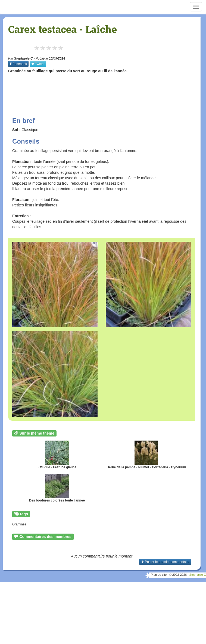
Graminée (19, 524)
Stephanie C (24, 58)
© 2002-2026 (178, 575)
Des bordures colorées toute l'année (57, 488)
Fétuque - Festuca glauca (57, 455)
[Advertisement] (107, 90)
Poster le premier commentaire (165, 562)
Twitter (38, 64)
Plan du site (159, 575)
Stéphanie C (198, 575)
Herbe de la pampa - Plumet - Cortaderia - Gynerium (146, 455)
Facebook (18, 64)
